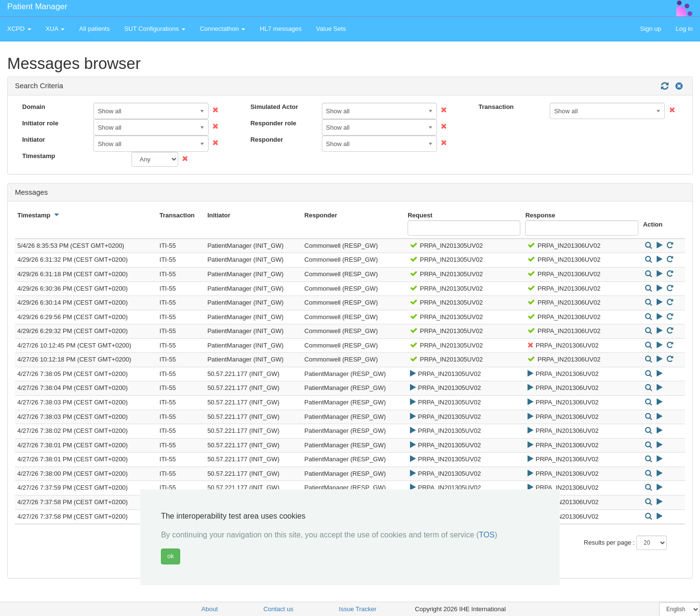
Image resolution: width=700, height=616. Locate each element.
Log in (684, 29)
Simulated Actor (274, 107)
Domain (34, 107)
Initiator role (40, 123)
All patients (94, 29)
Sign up (650, 29)
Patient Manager (37, 7)
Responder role (273, 123)
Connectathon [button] (223, 29)
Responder (267, 140)
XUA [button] (55, 29)
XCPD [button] (19, 29)
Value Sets (331, 29)
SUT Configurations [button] (155, 29)
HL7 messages (281, 29)
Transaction (496, 107)
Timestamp (39, 156)
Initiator (34, 140)
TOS (487, 535)
